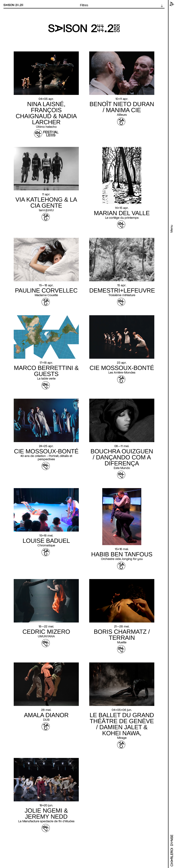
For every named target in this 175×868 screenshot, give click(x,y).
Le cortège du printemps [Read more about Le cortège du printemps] (122, 218)
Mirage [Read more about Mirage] (122, 738)
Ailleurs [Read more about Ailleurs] (122, 115)
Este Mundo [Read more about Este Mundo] (122, 468)
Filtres (84, 5)
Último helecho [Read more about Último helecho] (46, 127)
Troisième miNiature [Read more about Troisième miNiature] (122, 295)
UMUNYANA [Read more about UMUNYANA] (46, 636)
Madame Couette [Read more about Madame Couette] (46, 295)
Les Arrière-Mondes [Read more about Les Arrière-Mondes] (122, 372)
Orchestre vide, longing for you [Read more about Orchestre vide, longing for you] (122, 559)
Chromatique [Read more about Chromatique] (46, 545)
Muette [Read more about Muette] (122, 642)
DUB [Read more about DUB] (46, 720)
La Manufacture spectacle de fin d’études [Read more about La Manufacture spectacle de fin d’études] (46, 821)
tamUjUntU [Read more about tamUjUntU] (46, 210)
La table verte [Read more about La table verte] (46, 379)
